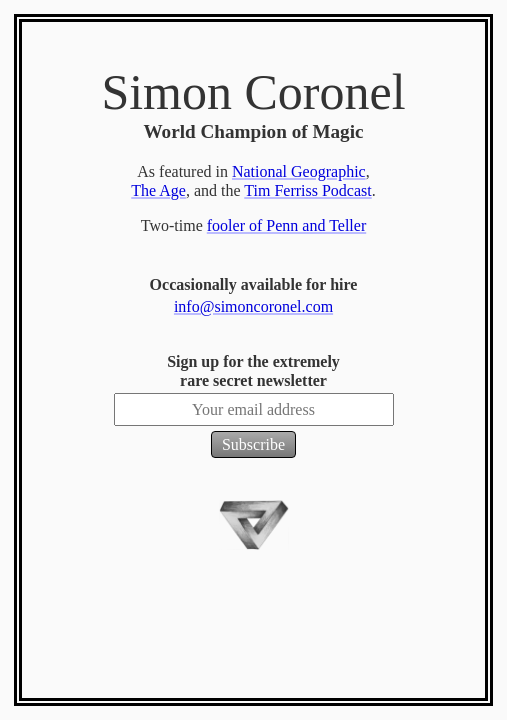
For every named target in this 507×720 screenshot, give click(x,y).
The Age (158, 190)
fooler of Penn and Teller (286, 225)
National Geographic (299, 171)
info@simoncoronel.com (253, 306)
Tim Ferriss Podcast (307, 190)
